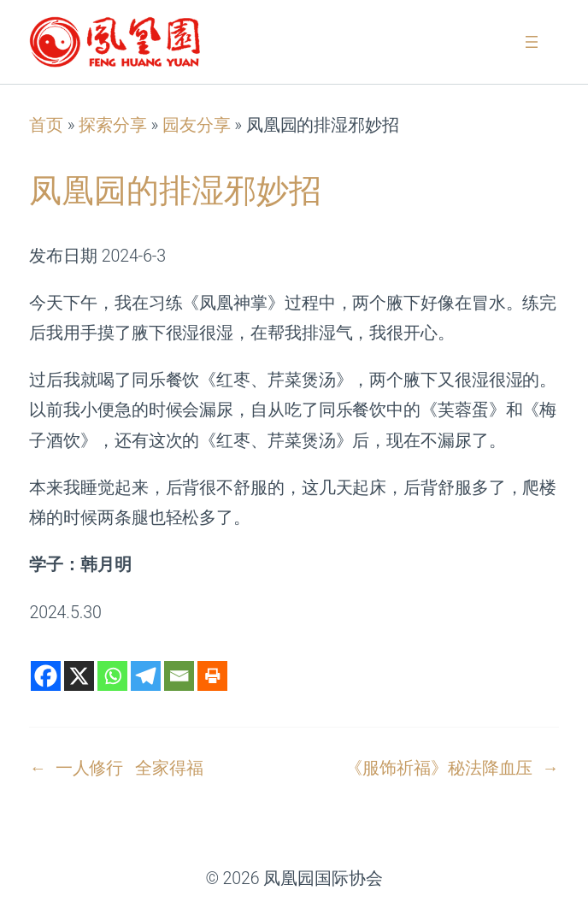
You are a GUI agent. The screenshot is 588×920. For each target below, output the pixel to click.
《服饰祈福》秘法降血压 (439, 768)
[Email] (179, 676)
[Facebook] (46, 676)
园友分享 (197, 125)
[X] (79, 676)
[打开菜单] (532, 42)
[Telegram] (146, 676)
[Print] (212, 676)
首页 (46, 125)
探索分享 (113, 125)
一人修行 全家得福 (129, 768)
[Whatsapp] (112, 676)
